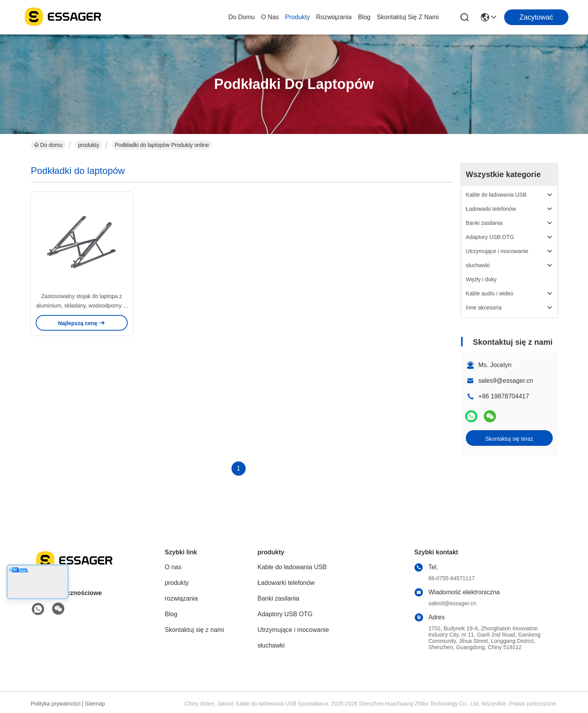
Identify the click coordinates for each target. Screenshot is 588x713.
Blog (364, 17)
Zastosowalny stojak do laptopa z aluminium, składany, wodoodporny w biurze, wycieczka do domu (82, 306)
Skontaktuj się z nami (408, 17)
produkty (298, 17)
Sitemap (95, 704)
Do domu (242, 17)
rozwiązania (334, 17)
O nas (270, 17)
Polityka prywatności (56, 704)
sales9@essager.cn (506, 381)
